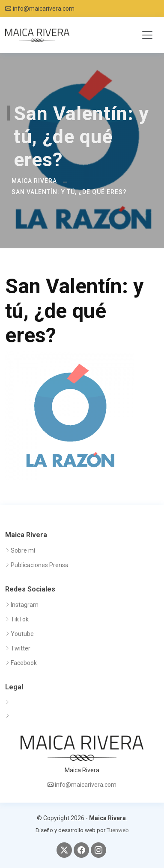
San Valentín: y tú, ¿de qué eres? (69, 192)
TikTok (20, 619)
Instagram (25, 605)
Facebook (24, 663)
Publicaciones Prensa (40, 565)
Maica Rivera (34, 181)
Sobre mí (23, 550)
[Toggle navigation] (147, 35)
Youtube (22, 634)
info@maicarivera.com (44, 9)
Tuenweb (118, 830)
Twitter (21, 648)
